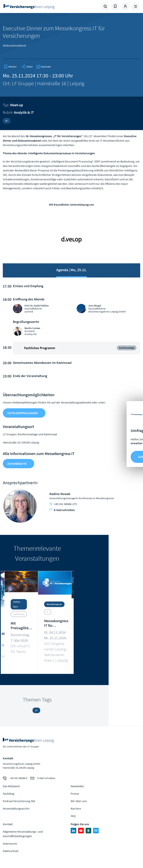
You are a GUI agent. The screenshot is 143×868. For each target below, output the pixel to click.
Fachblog (9, 794)
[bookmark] (10, 67)
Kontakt (8, 824)
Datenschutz (11, 851)
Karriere (76, 808)
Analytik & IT (24, 112)
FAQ (73, 816)
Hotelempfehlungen (23, 413)
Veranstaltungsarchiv (16, 808)
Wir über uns (79, 801)
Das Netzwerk (11, 786)
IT (7, 121)
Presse (75, 794)
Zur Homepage (36, 7)
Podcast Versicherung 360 (19, 801)
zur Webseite (17, 464)
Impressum (10, 843)
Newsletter (77, 786)
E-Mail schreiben (62, 510)
